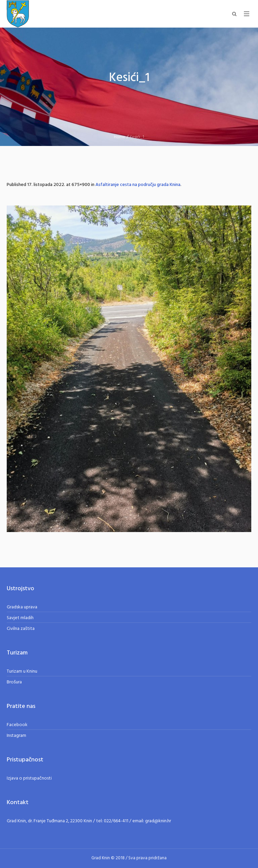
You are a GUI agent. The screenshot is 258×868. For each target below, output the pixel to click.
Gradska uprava (22, 607)
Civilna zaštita (21, 629)
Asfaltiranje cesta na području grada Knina (138, 185)
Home (120, 137)
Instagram (16, 736)
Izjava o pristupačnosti (29, 778)
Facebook (17, 725)
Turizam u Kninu (22, 671)
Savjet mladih (20, 618)
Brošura (14, 682)
